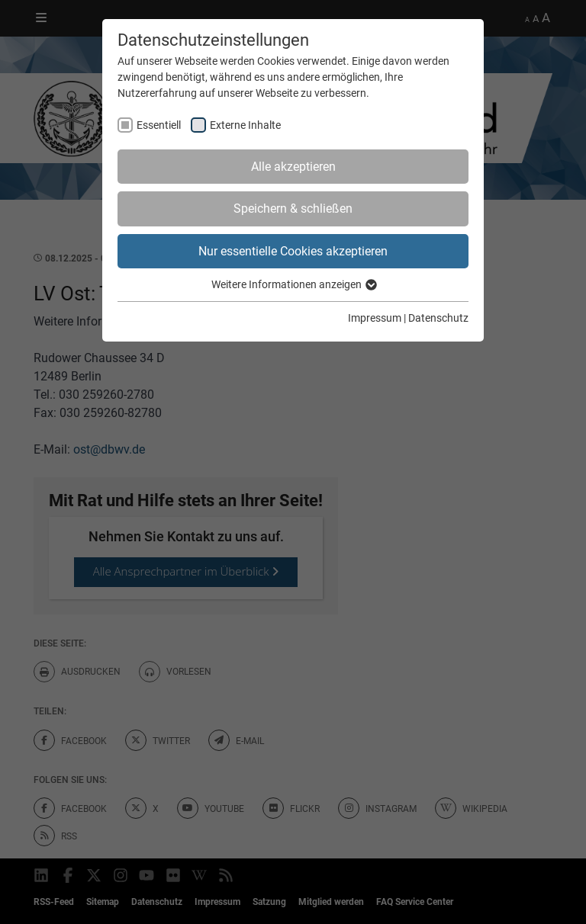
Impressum (375, 318)
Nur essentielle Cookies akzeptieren (293, 251)
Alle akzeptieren (293, 167)
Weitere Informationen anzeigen (293, 284)
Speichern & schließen (293, 209)
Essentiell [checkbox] (159, 125)
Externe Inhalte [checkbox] (245, 125)
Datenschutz (438, 318)
